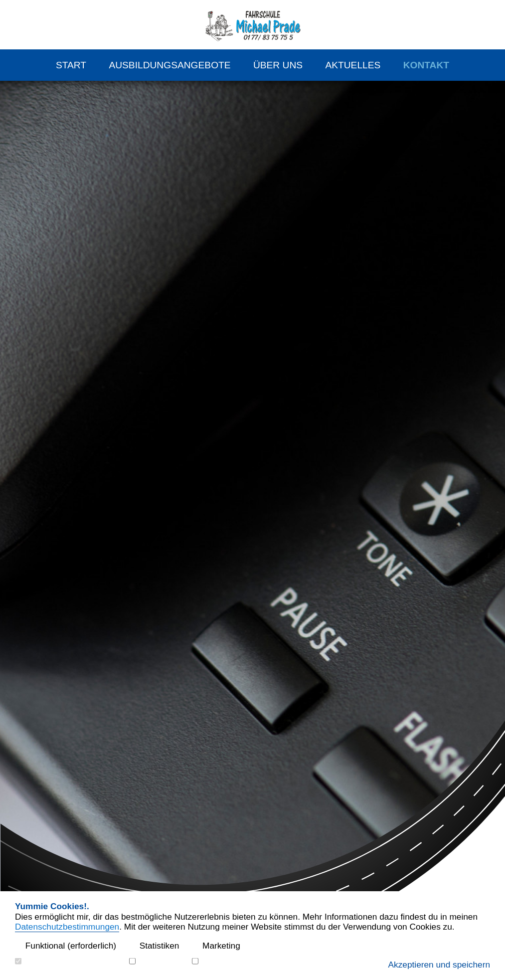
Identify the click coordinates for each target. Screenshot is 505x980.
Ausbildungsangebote (169, 65)
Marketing (216, 946)
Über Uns (278, 65)
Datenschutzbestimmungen (67, 927)
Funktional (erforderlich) (66, 946)
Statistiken (154, 946)
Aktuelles (353, 65)
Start (71, 65)
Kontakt (426, 65)
